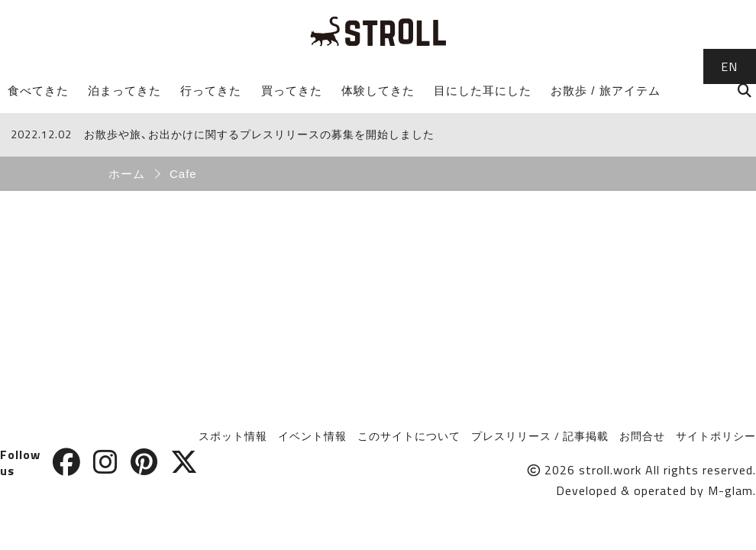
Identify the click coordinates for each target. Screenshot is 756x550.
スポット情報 (233, 436)
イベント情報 (312, 436)
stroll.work (610, 470)
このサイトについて (409, 436)
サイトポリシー (716, 436)
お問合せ (642, 436)
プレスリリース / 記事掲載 (540, 436)
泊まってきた (124, 91)
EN (729, 66)
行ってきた (211, 91)
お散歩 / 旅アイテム (606, 91)
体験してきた (378, 91)
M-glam (730, 490)
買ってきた (292, 91)
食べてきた (38, 91)
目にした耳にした (483, 91)
